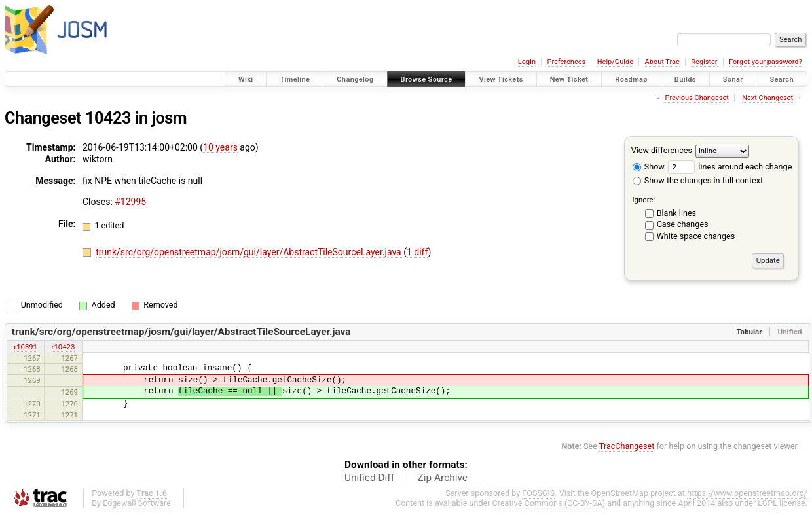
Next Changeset (767, 98)
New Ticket (569, 80)
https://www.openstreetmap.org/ (747, 493)
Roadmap (631, 80)
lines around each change (730, 167)
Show (649, 167)
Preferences (566, 62)
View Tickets (501, 80)
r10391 (26, 347)
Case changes (683, 224)
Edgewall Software (137, 503)
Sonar (733, 80)
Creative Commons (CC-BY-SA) (549, 503)
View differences (662, 150)
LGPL (767, 503)
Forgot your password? (766, 62)
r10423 (64, 347)
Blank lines (676, 213)
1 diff (417, 252)
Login (527, 62)
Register (704, 62)
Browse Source (427, 80)
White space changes (696, 236)
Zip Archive (443, 478)
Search (782, 80)
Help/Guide (615, 62)
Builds (685, 80)
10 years (220, 147)
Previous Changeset (696, 98)
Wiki (246, 80)
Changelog (355, 80)
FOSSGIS (538, 493)
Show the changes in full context (698, 180)
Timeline (295, 80)
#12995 (130, 202)
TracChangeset (627, 446)
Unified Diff (369, 478)
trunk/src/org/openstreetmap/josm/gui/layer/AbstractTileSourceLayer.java (249, 252)
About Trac (662, 62)
